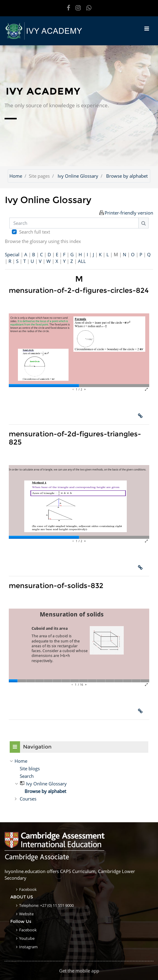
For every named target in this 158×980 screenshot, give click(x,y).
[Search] (74, 223)
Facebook (28, 889)
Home (16, 176)
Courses (28, 799)
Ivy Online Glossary (78, 176)
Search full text (35, 232)
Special (12, 254)
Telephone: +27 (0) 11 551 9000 (46, 905)
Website (26, 914)
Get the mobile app (79, 971)
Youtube (27, 938)
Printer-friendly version (129, 213)
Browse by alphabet (127, 176)
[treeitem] (79, 761)
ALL (82, 261)
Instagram (28, 947)
